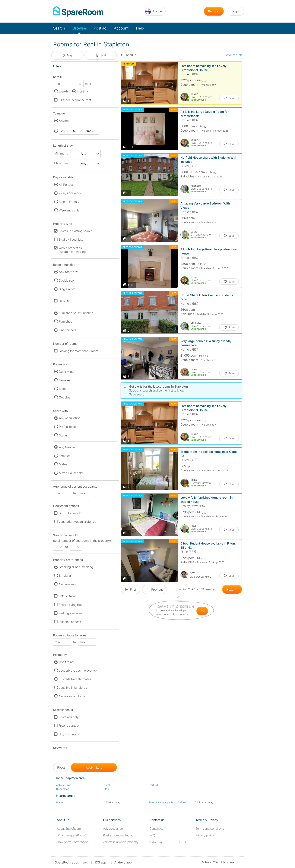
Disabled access (70, 622)
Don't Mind (66, 372)
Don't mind (66, 662)
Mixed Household (71, 473)
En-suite (64, 301)
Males (63, 389)
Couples (65, 397)
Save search (233, 55)
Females (65, 380)
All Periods (66, 185)
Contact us (156, 829)
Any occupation (70, 418)
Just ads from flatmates (75, 679)
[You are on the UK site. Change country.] (155, 11)
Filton (106, 789)
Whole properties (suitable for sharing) (73, 250)
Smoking (65, 576)
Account (121, 28)
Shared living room (71, 605)
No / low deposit (70, 734)
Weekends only (69, 210)
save (202, 611)
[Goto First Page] (130, 589)
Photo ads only (69, 717)
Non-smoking (68, 584)
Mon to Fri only (69, 202)
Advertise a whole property (121, 842)
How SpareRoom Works (73, 842)
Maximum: (61, 163)
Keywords (60, 748)
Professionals (68, 427)
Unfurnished (67, 330)
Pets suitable (67, 596)
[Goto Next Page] (232, 589)
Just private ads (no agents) (78, 670)
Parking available (70, 613)
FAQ (152, 835)
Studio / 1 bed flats (71, 239)
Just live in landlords (73, 688)
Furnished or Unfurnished (76, 313)
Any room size (69, 272)
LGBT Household (70, 513)
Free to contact (69, 726)
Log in (236, 11)
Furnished (66, 321)
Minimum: (61, 153)
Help (140, 28)
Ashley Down (64, 785)
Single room (67, 289)
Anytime (65, 121)
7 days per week (70, 193)
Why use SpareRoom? (72, 835)
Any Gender (67, 447)
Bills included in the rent (75, 100)
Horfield (153, 785)
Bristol (106, 785)
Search (59, 28)
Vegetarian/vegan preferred (77, 522)
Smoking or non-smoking (76, 567)
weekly (64, 91)
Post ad (100, 28)
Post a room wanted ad (118, 835)
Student (64, 435)
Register (214, 11)
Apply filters (94, 767)
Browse (79, 28)
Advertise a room (114, 829)
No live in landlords (72, 696)
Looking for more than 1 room (78, 351)
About (69, 829)
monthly (82, 91)
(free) (71, 862)
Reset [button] (61, 767)
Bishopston (63, 789)
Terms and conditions (210, 829)
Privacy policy (205, 835)
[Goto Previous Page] (155, 589)
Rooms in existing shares (75, 231)
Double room (68, 280)
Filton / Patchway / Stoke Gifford (167, 802)
